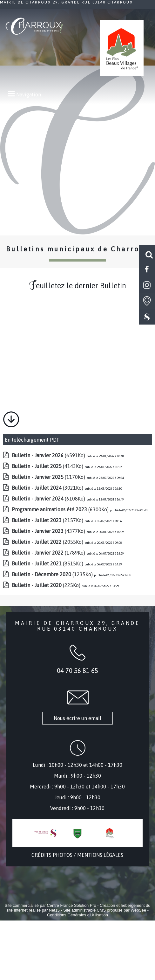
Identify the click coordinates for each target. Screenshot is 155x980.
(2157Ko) (48, 520)
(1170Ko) (49, 477)
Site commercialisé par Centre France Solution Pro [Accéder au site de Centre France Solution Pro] (51, 905)
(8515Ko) (48, 563)
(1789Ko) (49, 553)
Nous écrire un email (77, 718)
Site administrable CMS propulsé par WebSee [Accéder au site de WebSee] (105, 910)
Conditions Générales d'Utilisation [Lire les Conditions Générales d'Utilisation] (77, 915)
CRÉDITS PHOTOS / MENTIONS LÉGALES (77, 855)
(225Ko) (47, 585)
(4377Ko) (49, 531)
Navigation (29, 94)
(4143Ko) (48, 466)
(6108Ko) (49, 499)
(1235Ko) (53, 574)
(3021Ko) (48, 488)
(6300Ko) (61, 509)
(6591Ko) (49, 455)
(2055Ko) (48, 542)
